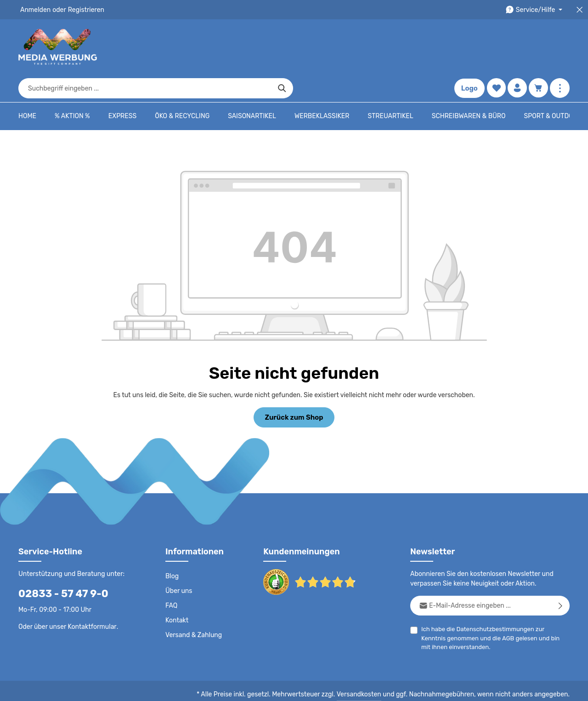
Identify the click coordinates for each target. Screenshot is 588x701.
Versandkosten (368, 667)
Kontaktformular (90, 599)
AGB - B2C (306, 687)
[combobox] (283, 47)
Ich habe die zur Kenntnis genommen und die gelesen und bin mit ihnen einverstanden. (492, 610)
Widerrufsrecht (468, 687)
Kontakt (176, 593)
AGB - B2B (345, 687)
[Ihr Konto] (517, 47)
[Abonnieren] (561, 578)
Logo (468, 47)
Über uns (178, 564)
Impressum (384, 687)
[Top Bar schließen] (580, 10)
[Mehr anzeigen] (560, 47)
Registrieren (83, 10)
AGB (480, 611)
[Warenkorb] (538, 47)
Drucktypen (423, 687)
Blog (172, 549)
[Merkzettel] (495, 47)
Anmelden (35, 10)
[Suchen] (421, 47)
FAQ (172, 578)
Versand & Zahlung (193, 608)
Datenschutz (265, 687)
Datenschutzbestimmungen (492, 601)
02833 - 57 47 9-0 (58, 566)
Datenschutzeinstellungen (533, 687)
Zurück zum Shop (294, 389)
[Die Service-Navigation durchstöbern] (535, 10)
